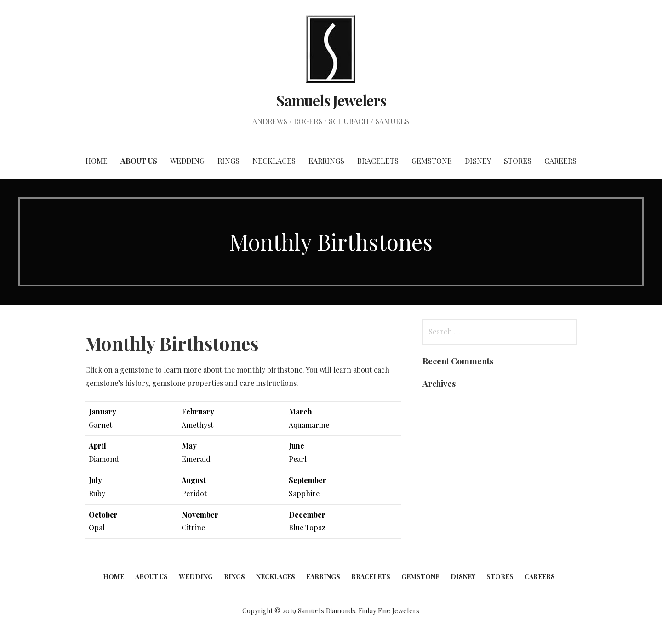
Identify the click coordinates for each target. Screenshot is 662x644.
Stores (518, 161)
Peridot (194, 493)
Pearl (299, 459)
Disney (478, 161)
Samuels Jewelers (331, 100)
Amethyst (197, 425)
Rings (228, 161)
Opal (97, 527)
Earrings (326, 161)
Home (97, 161)
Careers (560, 161)
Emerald (196, 459)
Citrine (193, 527)
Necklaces (274, 161)
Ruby (97, 493)
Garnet (100, 425)
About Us (139, 161)
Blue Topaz (307, 527)
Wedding (187, 161)
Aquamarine (309, 425)
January (103, 411)
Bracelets (378, 161)
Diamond (104, 459)
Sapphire (304, 493)
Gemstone (432, 161)
